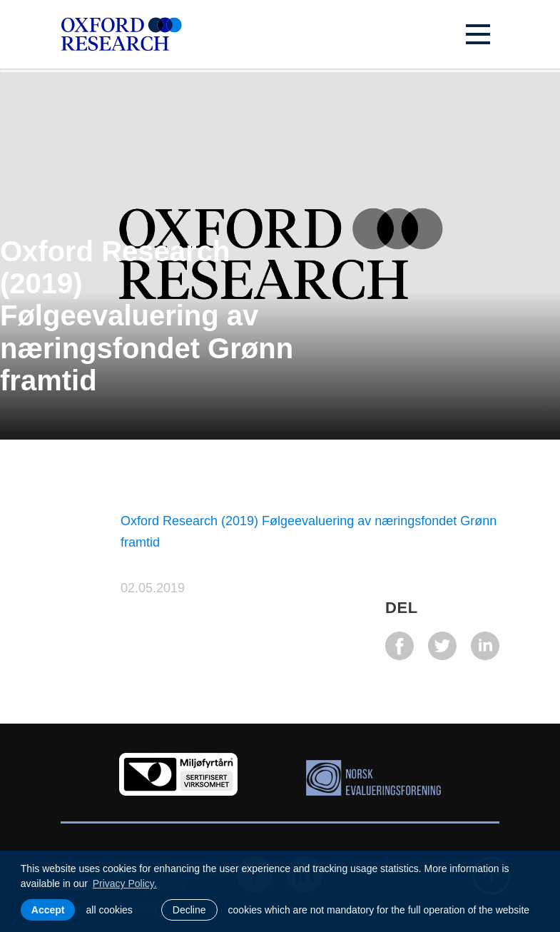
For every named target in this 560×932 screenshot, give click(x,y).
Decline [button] (189, 910)
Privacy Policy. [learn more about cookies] (125, 883)
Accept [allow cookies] (48, 910)
